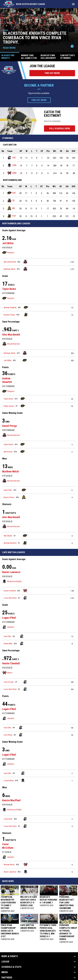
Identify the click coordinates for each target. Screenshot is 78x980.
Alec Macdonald (10, 262)
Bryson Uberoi (9, 497)
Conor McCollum (10, 598)
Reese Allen (8, 644)
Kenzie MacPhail (11, 800)
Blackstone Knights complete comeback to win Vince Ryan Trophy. (35, 38)
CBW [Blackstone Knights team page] (12, 165)
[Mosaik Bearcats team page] (25, 262)
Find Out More (52, 73)
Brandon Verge (9, 315)
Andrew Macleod (10, 543)
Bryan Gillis (8, 490)
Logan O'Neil (9, 618)
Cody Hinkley (9, 780)
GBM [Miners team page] (12, 173)
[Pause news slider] (72, 46)
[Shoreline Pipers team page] (26, 315)
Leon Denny (8, 735)
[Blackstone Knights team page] (23, 780)
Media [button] (5, 972)
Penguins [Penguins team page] (8, 253)
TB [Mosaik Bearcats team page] (11, 201)
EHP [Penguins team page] (11, 193)
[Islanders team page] (25, 598)
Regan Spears (9, 406)
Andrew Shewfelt (10, 307)
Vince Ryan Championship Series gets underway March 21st (10, 931)
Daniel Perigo (9, 426)
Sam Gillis (7, 636)
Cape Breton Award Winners (28, 927)
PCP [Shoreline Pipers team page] (12, 216)
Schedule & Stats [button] (11, 967)
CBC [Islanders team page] (12, 158)
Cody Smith (8, 819)
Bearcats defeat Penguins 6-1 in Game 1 (48, 900)
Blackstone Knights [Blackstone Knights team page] (12, 581)
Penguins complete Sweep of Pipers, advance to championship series (68, 932)
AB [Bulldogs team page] (11, 208)
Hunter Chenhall (10, 591)
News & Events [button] (10, 956)
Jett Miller (8, 243)
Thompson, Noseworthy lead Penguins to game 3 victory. (8, 903)
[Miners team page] (25, 591)
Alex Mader (8, 536)
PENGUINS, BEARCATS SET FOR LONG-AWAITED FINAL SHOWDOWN (67, 903)
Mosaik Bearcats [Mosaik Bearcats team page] (11, 344)
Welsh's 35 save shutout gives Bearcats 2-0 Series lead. (29, 901)
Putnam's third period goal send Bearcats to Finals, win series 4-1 (48, 931)
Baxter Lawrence (11, 572)
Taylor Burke (9, 289)
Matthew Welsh (9, 269)
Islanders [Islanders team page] (8, 627)
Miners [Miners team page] (7, 673)
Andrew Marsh (9, 865)
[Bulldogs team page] (24, 497)
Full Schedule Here (62, 128)
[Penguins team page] (26, 307)
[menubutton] (73, 4)
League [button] (5, 962)
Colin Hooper (9, 682)
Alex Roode (8, 452)
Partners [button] (7, 978)
